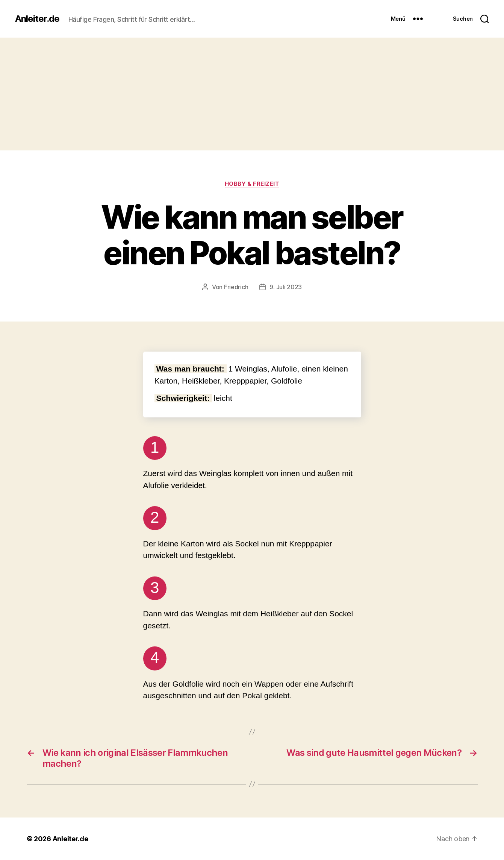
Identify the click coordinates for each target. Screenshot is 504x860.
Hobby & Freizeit (252, 184)
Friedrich (236, 287)
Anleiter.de (37, 19)
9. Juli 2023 (286, 287)
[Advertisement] (252, 94)
